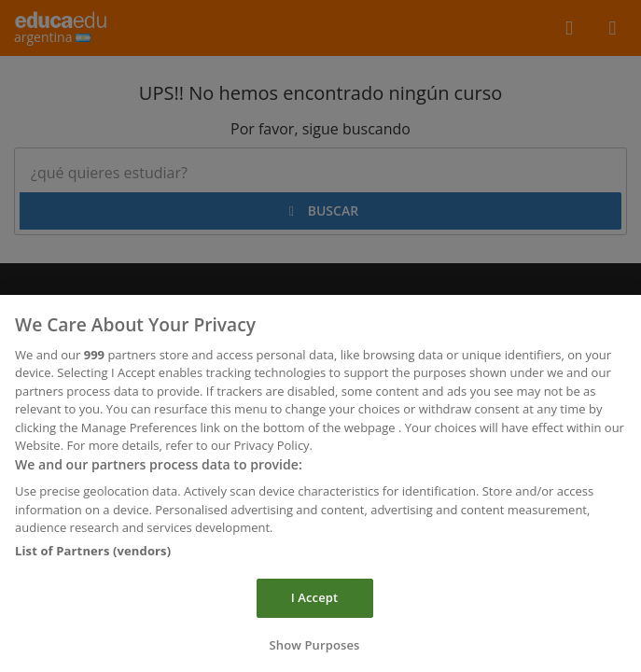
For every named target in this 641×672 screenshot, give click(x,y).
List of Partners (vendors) (93, 554)
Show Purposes (314, 650)
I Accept (315, 602)
